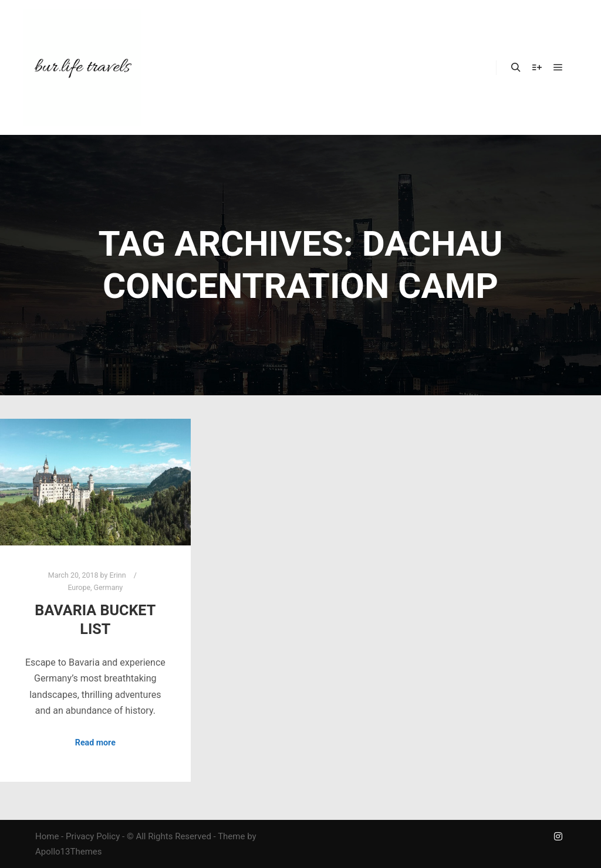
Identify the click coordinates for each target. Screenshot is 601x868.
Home (47, 836)
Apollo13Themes (69, 852)
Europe (79, 587)
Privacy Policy (93, 836)
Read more (95, 742)
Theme (231, 836)
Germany (109, 587)
